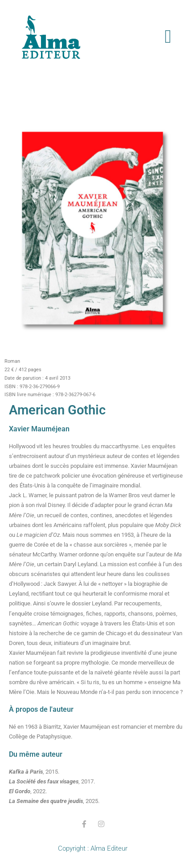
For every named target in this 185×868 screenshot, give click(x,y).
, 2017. (52, 781)
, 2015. (34, 772)
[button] (168, 37)
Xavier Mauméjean (39, 429)
